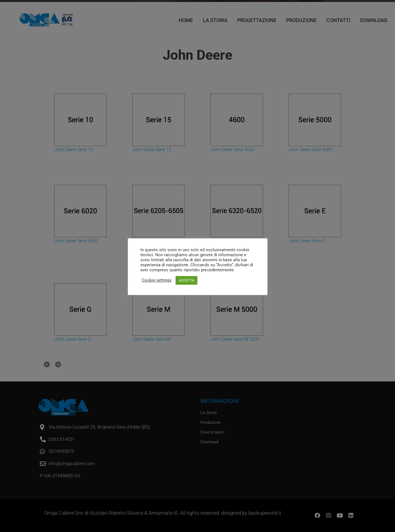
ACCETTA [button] (186, 280)
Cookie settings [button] (157, 280)
